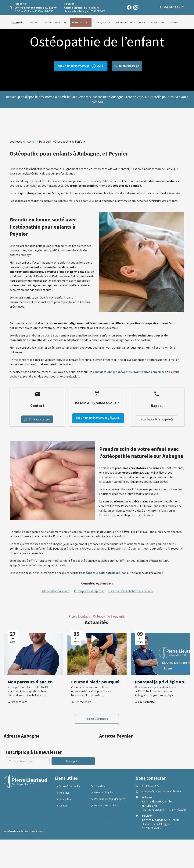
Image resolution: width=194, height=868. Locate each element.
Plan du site (99, 786)
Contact (175, 23)
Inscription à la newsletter (34, 752)
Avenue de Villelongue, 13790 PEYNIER (85, 9)
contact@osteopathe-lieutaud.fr (162, 791)
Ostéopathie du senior (55, 591)
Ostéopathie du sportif (89, 591)
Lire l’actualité (19, 702)
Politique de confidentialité (107, 799)
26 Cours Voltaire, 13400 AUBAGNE (36, 9)
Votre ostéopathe (55, 23)
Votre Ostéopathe (68, 787)
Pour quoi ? (101, 23)
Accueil (34, 23)
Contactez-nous (37, 419)
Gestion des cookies (104, 806)
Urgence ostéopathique (131, 23)
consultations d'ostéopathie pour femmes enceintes (129, 372)
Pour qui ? (78, 23)
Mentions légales (102, 793)
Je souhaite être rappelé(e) (157, 419)
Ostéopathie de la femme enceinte (131, 591)
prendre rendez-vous (81, 66)
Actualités (158, 23)
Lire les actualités (97, 719)
